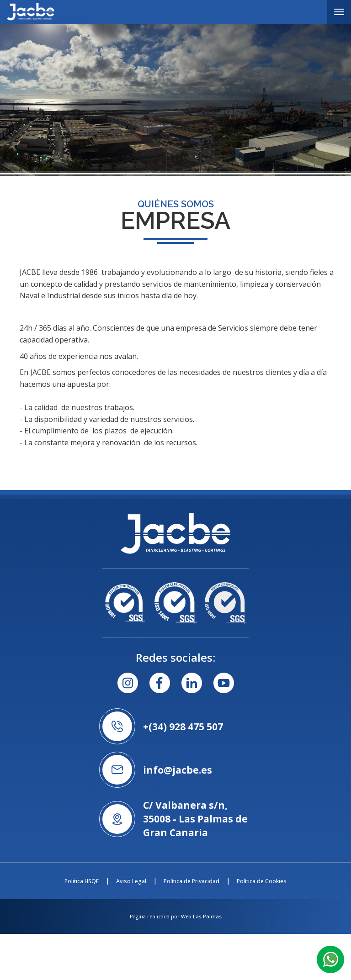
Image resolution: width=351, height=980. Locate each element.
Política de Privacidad (191, 881)
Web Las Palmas (201, 916)
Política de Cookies (262, 881)
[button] (330, 959)
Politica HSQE (82, 881)
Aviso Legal (131, 881)
